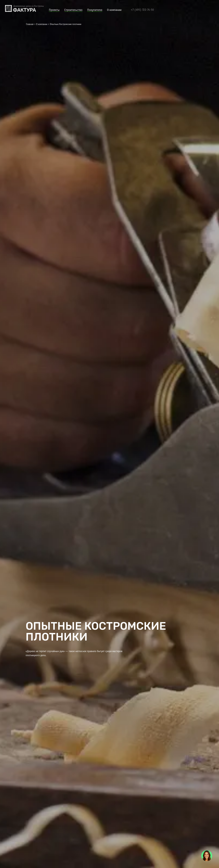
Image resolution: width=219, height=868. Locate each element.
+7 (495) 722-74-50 (142, 10)
